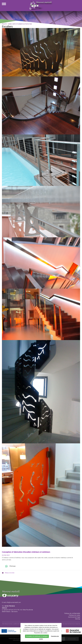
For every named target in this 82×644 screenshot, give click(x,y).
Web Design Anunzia (7, 624)
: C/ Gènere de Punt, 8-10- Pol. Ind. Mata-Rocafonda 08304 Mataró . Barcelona (17, 610)
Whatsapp (10, 566)
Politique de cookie (74, 615)
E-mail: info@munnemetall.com (11, 602)
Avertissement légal (74, 617)
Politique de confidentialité (72, 613)
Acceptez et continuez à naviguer (37, 636)
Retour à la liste (8, 573)
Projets (4, 24)
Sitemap (78, 619)
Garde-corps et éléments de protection (20, 24)
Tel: (8, 606)
